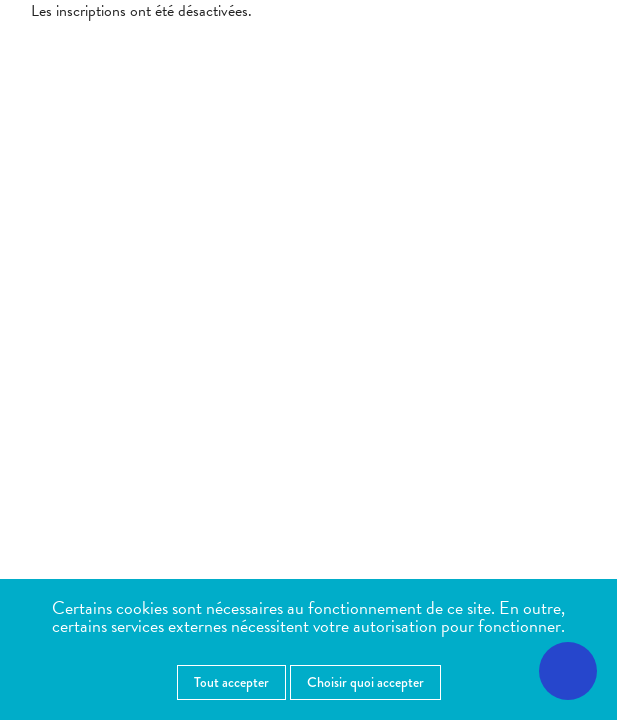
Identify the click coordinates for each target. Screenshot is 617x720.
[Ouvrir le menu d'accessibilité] (568, 671)
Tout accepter (231, 682)
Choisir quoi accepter (365, 682)
